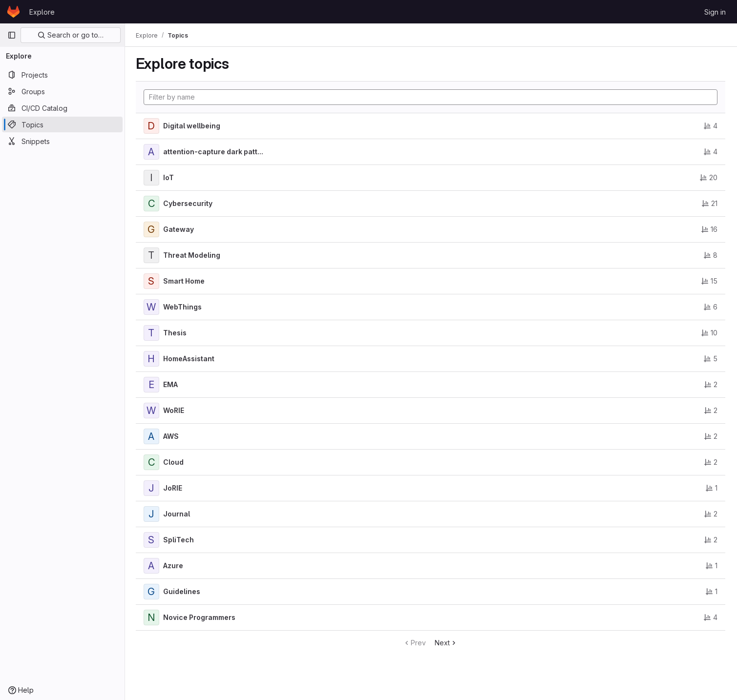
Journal (178, 514)
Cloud (174, 462)
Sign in (715, 12)
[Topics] (62, 124)
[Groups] (62, 91)
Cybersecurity (189, 203)
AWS (172, 436)
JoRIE (174, 488)
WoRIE (175, 410)
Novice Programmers (200, 617)
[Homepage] (13, 12)
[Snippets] (62, 141)
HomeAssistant (190, 359)
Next (447, 643)
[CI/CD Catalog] (62, 108)
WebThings (183, 307)
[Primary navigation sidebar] (12, 35)
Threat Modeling (193, 255)
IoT (169, 177)
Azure (174, 566)
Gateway (179, 229)
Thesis (176, 333)
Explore (42, 12)
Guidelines (183, 591)
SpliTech (179, 540)
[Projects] (62, 75)
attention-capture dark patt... (214, 152)
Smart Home (185, 281)
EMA (171, 384)
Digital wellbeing (193, 126)
